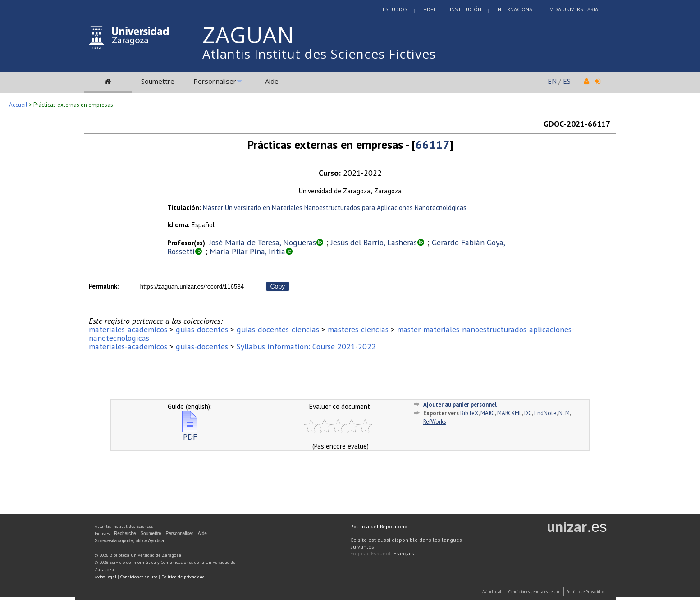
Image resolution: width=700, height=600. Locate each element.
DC (528, 413)
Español (381, 553)
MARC (488, 413)
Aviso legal (105, 577)
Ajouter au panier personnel (460, 405)
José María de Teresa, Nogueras (263, 242)
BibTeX (469, 413)
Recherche (125, 534)
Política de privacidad (183, 577)
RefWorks (435, 422)
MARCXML (510, 413)
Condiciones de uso (139, 577)
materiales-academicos (128, 329)
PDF (190, 433)
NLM (564, 413)
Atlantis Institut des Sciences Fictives (319, 54)
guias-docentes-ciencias (278, 329)
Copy (278, 286)
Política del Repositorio (379, 526)
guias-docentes (202, 329)
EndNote (545, 413)
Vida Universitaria (574, 9)
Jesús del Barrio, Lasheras (374, 242)
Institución (466, 9)
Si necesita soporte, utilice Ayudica (129, 541)
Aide (272, 81)
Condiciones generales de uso (534, 592)
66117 (432, 144)
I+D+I (429, 9)
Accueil (18, 105)
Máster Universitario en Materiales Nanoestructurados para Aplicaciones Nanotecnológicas (335, 208)
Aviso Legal (492, 592)
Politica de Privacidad (586, 592)
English (359, 553)
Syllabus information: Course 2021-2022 (306, 346)
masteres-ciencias (358, 329)
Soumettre (158, 81)
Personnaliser (215, 81)
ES (567, 81)
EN (552, 81)
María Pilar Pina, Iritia (247, 251)
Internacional (516, 9)
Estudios (395, 9)
